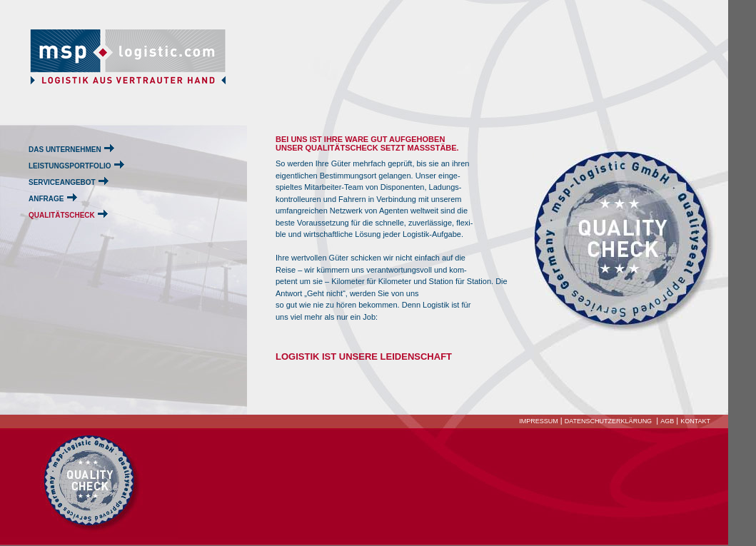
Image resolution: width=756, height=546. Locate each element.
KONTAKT (695, 421)
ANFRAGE (46, 199)
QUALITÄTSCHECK (62, 215)
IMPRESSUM (539, 421)
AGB (667, 421)
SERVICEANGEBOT (62, 182)
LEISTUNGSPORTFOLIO (70, 166)
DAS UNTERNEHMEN (65, 150)
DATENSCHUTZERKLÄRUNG (608, 421)
